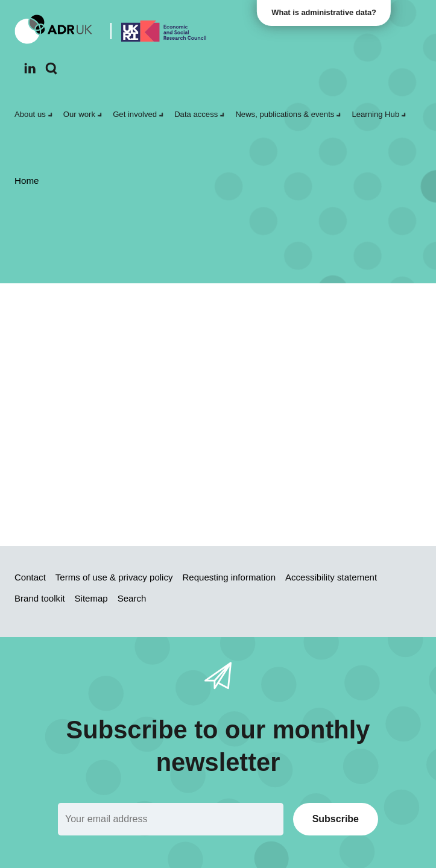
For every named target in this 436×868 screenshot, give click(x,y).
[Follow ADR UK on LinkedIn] (30, 68)
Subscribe (336, 819)
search (103, 450)
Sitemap (257, 429)
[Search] (52, 69)
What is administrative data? (326, 12)
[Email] (171, 819)
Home (212, 429)
